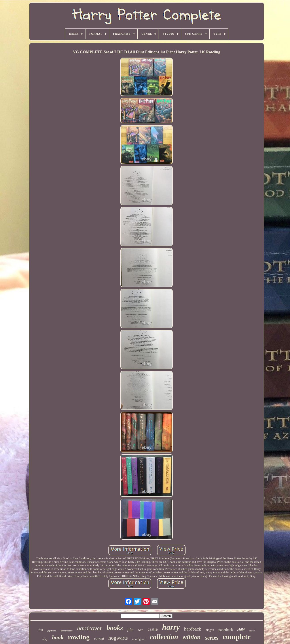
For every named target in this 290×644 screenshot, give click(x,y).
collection (164, 637)
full (41, 630)
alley (45, 639)
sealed (252, 631)
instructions (67, 631)
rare (141, 630)
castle (153, 629)
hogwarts (118, 638)
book (58, 637)
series (212, 638)
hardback (193, 629)
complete (237, 637)
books (115, 628)
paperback (226, 630)
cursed (99, 639)
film (131, 629)
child (241, 630)
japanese (52, 631)
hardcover (90, 628)
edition (192, 637)
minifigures (139, 639)
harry (171, 627)
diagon (210, 630)
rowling (79, 637)
